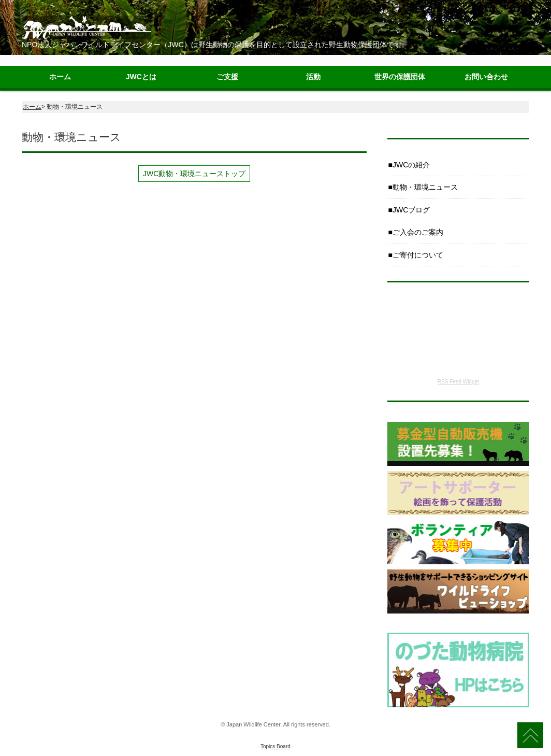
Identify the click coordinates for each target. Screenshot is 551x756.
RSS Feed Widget (458, 382)
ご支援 (227, 77)
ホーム (60, 77)
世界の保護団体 (400, 77)
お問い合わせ (486, 77)
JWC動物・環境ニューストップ (194, 174)
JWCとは (141, 77)
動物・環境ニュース (425, 187)
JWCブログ (411, 210)
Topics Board (275, 746)
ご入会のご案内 (418, 232)
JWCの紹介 (411, 165)
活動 (313, 77)
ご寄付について (418, 255)
